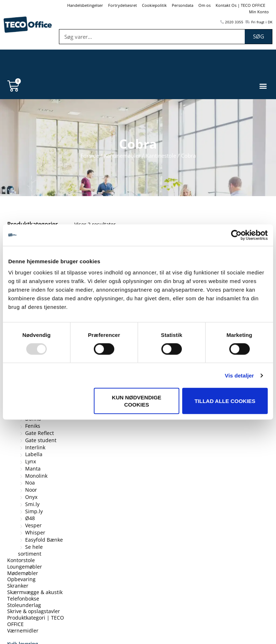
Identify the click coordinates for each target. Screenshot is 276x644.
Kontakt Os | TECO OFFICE (240, 5)
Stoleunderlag (24, 605)
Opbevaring (21, 579)
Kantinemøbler (122, 156)
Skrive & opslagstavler (34, 611)
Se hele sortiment (30, 550)
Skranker (18, 586)
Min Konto (259, 12)
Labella (34, 454)
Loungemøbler (25, 566)
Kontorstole (21, 560)
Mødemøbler (23, 573)
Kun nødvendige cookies (137, 401)
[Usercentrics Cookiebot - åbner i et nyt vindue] (236, 235)
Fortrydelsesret (123, 5)
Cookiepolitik (154, 5)
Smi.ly (32, 504)
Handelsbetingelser (85, 5)
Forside (90, 156)
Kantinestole (161, 156)
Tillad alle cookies (225, 401)
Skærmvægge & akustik (35, 592)
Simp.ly (34, 511)
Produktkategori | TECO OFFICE (36, 621)
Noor (31, 490)
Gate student (41, 440)
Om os (204, 5)
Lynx (31, 461)
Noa (30, 483)
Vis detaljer (240, 375)
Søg (259, 36)
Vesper (33, 525)
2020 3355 (232, 22)
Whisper (35, 532)
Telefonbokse (23, 598)
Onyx (31, 497)
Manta (33, 468)
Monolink (36, 475)
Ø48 (30, 518)
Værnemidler (23, 630)
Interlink (35, 447)
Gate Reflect (40, 433)
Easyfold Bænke (44, 539)
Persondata (183, 5)
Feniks (33, 426)
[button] (263, 86)
